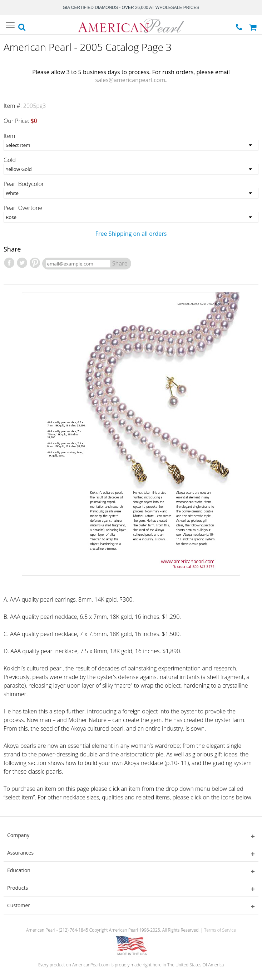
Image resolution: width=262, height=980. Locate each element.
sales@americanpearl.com (130, 80)
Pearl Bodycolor (24, 184)
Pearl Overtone (23, 208)
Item (9, 136)
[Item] (131, 145)
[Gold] (131, 169)
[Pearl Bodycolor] (131, 193)
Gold (10, 160)
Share (120, 263)
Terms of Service (220, 930)
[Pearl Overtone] (131, 217)
